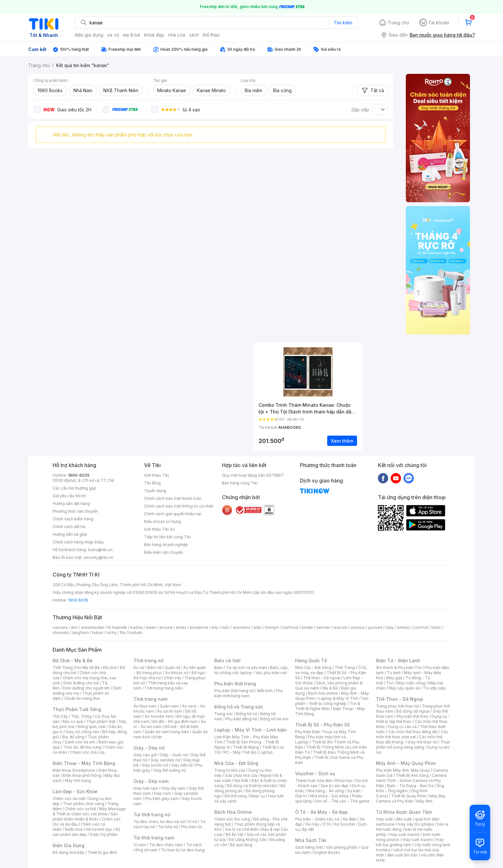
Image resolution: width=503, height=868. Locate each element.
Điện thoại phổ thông (82, 775)
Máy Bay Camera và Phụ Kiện (411, 799)
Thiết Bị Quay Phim (409, 796)
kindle (307, 627)
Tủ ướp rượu (435, 688)
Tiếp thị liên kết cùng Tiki (167, 537)
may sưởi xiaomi (405, 834)
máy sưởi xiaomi (418, 840)
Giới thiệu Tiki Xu (159, 529)
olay (390, 627)
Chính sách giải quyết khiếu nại (173, 514)
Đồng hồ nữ (247, 714)
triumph (272, 627)
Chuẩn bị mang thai (82, 698)
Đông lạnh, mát (92, 727)
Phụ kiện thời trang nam (249, 693)
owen (151, 627)
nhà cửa (177, 35)
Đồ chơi (110, 668)
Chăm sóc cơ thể (80, 809)
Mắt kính (265, 691)
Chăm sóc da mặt (69, 799)
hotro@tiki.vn (100, 550)
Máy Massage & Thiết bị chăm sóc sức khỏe (89, 811)
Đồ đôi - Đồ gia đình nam (175, 721)
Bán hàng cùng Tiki (240, 483)
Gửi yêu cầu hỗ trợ (69, 496)
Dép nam (162, 793)
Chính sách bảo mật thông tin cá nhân (179, 506)
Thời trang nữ (149, 660)
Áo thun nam (145, 706)
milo (225, 627)
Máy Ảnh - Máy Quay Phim (406, 763)
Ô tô (327, 824)
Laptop (266, 752)
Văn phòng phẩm (342, 847)
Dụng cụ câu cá (402, 727)
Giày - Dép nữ (149, 748)
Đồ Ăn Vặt (234, 834)
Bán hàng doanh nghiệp (166, 545)
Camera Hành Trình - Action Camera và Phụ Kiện (411, 781)
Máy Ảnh (424, 801)
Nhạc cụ (257, 796)
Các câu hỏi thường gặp (74, 488)
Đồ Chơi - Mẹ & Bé (73, 660)
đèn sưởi (404, 819)
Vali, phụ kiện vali (271, 673)
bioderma (199, 627)
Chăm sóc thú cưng (232, 819)
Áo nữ (139, 668)
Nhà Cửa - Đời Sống (236, 763)
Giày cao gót (145, 755)
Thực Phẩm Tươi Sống (77, 709)
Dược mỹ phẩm (104, 834)
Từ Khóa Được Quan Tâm (404, 812)
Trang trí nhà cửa (230, 770)
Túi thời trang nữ (152, 815)
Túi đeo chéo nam (166, 845)
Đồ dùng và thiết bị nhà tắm (252, 786)
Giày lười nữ (182, 765)
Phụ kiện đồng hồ (241, 719)
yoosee (375, 627)
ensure (166, 627)
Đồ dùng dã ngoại (413, 711)
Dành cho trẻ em (80, 742)
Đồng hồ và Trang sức (239, 707)
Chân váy (173, 678)
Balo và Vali (227, 660)
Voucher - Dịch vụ (315, 773)
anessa (358, 627)
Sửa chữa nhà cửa (241, 775)
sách (194, 35)
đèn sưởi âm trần (402, 855)
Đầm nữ (154, 668)
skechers (241, 627)
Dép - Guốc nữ (174, 755)
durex (181, 627)
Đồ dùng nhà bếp (68, 852)
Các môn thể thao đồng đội (413, 732)
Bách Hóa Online (233, 812)
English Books (327, 852)
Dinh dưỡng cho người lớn (86, 688)
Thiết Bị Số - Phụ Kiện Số (322, 725)
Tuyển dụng (155, 491)
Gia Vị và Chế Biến (242, 829)
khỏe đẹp (154, 35)
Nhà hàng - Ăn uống (326, 791)
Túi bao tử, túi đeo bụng (183, 850)
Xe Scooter (345, 824)
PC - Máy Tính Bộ (240, 752)
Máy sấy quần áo (404, 688)
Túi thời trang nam (154, 838)
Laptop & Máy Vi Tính (338, 698)
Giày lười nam (146, 788)
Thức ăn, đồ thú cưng (82, 747)
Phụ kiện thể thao (412, 716)
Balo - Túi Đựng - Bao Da (410, 786)
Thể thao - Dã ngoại (322, 678)
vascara (60, 627)
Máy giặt (394, 678)
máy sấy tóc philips (416, 824)
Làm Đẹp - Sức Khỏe (75, 791)
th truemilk (117, 627)
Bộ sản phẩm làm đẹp (86, 832)
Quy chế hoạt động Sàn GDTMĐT (253, 475)
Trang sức (224, 714)
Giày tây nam (173, 788)
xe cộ (113, 35)
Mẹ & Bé (330, 688)
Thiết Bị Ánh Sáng (412, 775)
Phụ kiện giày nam (162, 799)
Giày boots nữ (155, 765)
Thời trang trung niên (164, 688)
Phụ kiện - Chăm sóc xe (317, 819)
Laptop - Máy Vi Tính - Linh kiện (251, 730)
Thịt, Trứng (81, 716)
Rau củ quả (73, 721)
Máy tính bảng (78, 781)
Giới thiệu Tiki (157, 475)
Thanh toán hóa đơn (314, 781)
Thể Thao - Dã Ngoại (400, 699)
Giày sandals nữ (165, 760)
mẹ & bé (132, 35)
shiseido (61, 633)
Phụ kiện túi (192, 827)
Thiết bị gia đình (102, 852)
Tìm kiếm (343, 23)
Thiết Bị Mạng (246, 747)
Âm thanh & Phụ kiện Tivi (399, 668)
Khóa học (344, 781)
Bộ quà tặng (241, 845)
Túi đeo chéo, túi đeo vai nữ (159, 822)
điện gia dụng (89, 35)
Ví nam (140, 845)
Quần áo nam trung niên (167, 732)
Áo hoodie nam (159, 716)
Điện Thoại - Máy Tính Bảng (84, 763)
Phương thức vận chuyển (75, 511)
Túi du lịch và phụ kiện (246, 668)
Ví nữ (192, 822)
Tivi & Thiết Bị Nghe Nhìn (328, 706)
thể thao (211, 35)
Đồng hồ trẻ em (274, 719)
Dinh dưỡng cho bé (81, 683)
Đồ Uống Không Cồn (247, 840)
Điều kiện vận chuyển (164, 552)
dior (74, 627)
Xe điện (350, 819)
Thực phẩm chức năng (84, 804)
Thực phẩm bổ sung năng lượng (413, 745)
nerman (323, 627)
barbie (136, 627)
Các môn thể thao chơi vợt (412, 734)
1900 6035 (78, 600)
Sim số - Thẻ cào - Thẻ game (342, 801)
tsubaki (136, 633)
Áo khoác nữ (177, 673)
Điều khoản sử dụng (162, 521)
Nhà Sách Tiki (311, 840)
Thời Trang (345, 668)
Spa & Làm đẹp (334, 786)
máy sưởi (384, 819)
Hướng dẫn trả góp (70, 534)
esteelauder (93, 627)
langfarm (81, 633)
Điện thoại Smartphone (74, 770)
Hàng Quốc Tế (311, 660)
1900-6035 (79, 475)
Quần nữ (172, 668)
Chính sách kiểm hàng (73, 519)
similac (403, 627)
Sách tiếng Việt (309, 847)
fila (123, 633)
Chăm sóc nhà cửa (87, 752)
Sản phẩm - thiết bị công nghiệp (332, 701)
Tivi (390, 683)
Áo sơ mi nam (170, 711)
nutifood (290, 627)
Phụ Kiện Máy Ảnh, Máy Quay (403, 770)
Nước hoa (74, 829)
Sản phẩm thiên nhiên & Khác (85, 816)
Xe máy (312, 824)
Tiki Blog (152, 483)
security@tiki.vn (98, 557)
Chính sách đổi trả (69, 527)
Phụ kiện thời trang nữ (234, 691)
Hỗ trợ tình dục (99, 829)
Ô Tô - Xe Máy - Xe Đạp (321, 812)
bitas (436, 627)
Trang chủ (398, 23)
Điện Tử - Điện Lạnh (398, 660)
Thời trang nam (150, 699)
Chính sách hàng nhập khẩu (78, 542)
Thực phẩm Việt (101, 721)
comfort (421, 627)
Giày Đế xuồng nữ (170, 770)
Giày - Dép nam (151, 781)
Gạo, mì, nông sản (82, 732)
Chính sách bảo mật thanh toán (173, 498)
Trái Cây (60, 716)
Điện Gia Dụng (68, 845)
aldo (258, 627)
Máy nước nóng (411, 683)
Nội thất (241, 781)
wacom (341, 627)
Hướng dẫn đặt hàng (71, 503)
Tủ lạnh (394, 673)
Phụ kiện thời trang (235, 684)
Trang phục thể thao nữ (397, 706)
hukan (98, 633)
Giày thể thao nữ (422, 742)
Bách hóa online (323, 693)
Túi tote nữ (168, 827)
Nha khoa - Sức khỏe (329, 796)
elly (215, 627)
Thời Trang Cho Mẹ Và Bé (76, 668)
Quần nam (169, 706)
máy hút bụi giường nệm (410, 842)
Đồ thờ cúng (236, 796)
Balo (218, 668)
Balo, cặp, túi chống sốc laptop (251, 670)
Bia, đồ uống (73, 737)
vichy (111, 633)
